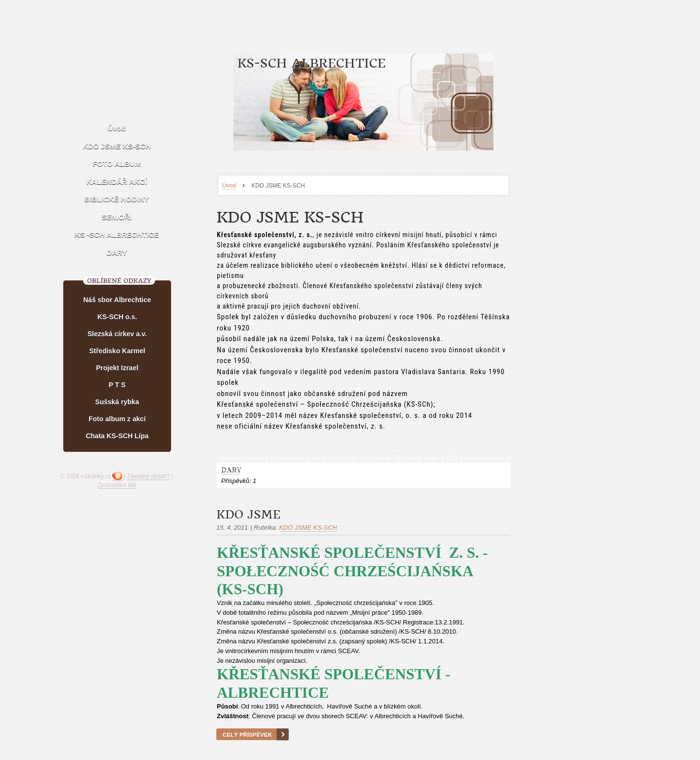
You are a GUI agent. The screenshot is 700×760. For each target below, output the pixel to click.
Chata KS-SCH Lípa (117, 436)
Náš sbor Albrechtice (117, 300)
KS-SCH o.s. (117, 317)
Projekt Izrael (117, 368)
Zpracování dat (117, 485)
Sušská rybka (117, 402)
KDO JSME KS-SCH (117, 146)
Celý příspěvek (247, 734)
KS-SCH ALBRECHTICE (311, 63)
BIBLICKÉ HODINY (116, 199)
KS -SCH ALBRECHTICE (117, 234)
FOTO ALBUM (116, 164)
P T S (117, 385)
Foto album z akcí (117, 419)
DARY (117, 252)
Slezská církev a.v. (117, 334)
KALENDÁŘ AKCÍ (117, 181)
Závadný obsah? (149, 476)
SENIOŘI (117, 217)
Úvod (229, 186)
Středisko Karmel (117, 351)
